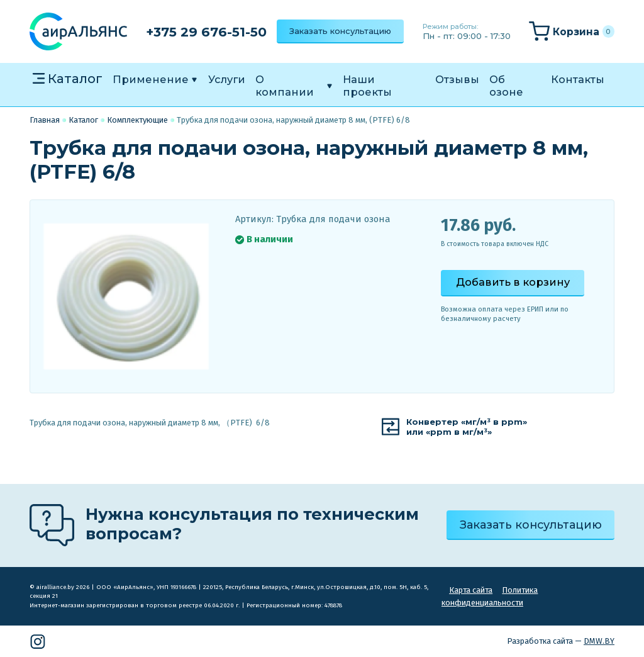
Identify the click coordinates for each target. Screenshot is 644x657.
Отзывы (457, 79)
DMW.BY (599, 641)
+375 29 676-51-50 (206, 32)
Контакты (578, 79)
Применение (151, 79)
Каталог (75, 78)
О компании (285, 86)
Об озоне (506, 86)
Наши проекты (367, 86)
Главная (45, 120)
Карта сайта (471, 590)
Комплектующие (137, 120)
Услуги (227, 79)
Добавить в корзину (513, 282)
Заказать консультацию (340, 31)
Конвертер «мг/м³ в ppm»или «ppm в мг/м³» (467, 427)
